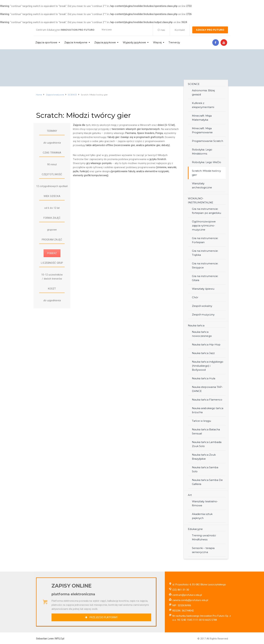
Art (190, 495)
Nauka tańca (196, 325)
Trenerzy (174, 42)
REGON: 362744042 (183, 611)
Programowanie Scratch (208, 141)
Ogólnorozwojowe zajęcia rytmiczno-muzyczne (204, 226)
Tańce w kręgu (201, 421)
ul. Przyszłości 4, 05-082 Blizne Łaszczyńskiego (199, 585)
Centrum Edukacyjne (65, 30)
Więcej (157, 42)
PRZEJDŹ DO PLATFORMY (101, 617)
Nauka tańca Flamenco (207, 400)
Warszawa (107, 30)
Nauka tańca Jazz (203, 353)
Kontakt (180, 30)
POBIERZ (52, 253)
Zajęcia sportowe (46, 42)
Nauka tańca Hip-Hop (206, 344)
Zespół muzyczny (203, 315)
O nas (161, 30)
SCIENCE (194, 84)
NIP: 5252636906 (182, 605)
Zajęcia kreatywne (76, 42)
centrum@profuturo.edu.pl (187, 595)
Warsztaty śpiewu (203, 289)
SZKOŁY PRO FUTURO (210, 30)
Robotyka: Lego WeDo (207, 162)
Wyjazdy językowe (134, 42)
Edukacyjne (195, 529)
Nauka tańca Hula (204, 378)
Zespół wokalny (202, 306)
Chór (195, 297)
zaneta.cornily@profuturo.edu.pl (190, 600)
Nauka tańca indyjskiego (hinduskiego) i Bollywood (208, 366)
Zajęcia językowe (105, 42)
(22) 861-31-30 (181, 590)
